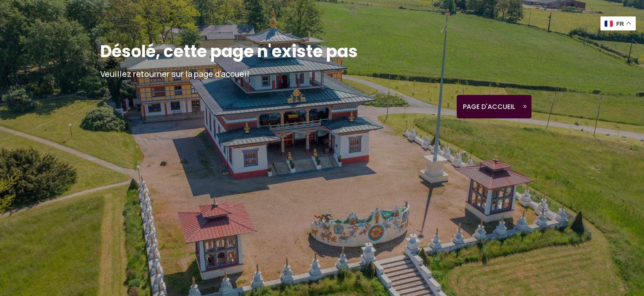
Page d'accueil (489, 107)
